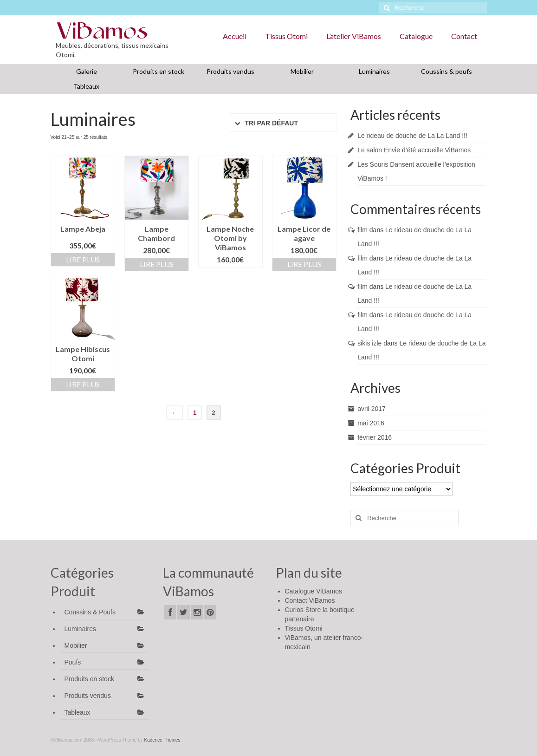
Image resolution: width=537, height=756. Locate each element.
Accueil (235, 36)
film (362, 230)
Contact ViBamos (310, 600)
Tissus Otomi (286, 36)
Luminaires (374, 71)
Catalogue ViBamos (314, 591)
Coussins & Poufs (90, 612)
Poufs (73, 662)
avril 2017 (372, 409)
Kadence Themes (162, 740)
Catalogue (416, 36)
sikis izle (369, 343)
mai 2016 (371, 423)
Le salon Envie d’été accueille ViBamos (414, 150)
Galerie (87, 71)
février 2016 (375, 437)
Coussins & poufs (446, 71)
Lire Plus (83, 259)
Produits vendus (230, 71)
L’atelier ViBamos (354, 36)
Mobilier (302, 71)
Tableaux (86, 86)
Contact (464, 36)
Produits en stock (159, 71)
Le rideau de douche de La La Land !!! (412, 136)
